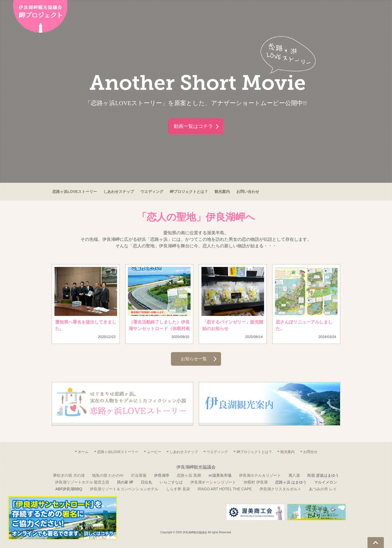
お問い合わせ (248, 192)
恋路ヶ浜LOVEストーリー (75, 192)
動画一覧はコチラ (193, 126)
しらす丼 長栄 (178, 489)
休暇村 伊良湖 (256, 482)
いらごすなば (171, 482)
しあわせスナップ (119, 192)
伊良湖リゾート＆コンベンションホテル (124, 489)
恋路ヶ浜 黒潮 (189, 475)
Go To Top (376, 543)
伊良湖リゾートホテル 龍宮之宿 (82, 482)
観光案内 (222, 192)
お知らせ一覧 (194, 359)
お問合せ (310, 452)
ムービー (154, 452)
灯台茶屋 (139, 475)
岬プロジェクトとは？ (189, 192)
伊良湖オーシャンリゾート (213, 482)
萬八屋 (294, 475)
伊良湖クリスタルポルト (280, 489)
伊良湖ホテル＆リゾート (260, 475)
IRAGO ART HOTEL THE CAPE (225, 489)
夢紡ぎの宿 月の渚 (69, 475)
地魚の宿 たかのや (108, 475)
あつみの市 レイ (323, 489)
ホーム (83, 452)
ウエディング (152, 192)
